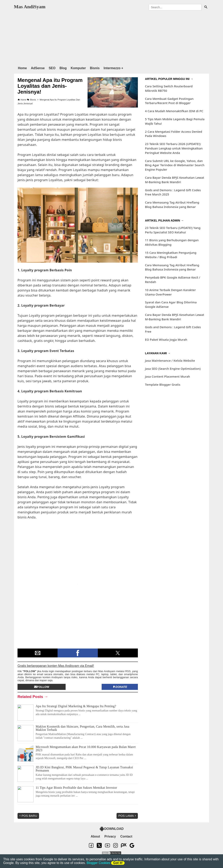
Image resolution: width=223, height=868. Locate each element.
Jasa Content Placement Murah (167, 376)
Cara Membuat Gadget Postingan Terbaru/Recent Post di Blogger (169, 101)
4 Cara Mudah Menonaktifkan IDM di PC (174, 111)
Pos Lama (128, 816)
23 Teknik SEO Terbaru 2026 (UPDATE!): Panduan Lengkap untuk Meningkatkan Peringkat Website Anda (174, 148)
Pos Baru (28, 816)
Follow (42, 687)
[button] (38, 653)
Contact (126, 836)
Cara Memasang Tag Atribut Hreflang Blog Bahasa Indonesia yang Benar (172, 205)
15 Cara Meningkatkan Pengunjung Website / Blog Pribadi (171, 255)
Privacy (110, 836)
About (95, 836)
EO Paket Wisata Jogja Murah (166, 339)
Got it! (118, 863)
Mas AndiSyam (30, 7)
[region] (111, 37)
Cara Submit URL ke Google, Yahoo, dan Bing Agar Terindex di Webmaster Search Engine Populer (175, 165)
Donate (120, 687)
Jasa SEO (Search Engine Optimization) (173, 369)
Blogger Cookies (98, 863)
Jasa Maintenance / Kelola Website (170, 360)
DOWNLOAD (111, 829)
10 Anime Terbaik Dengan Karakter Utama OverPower (170, 292)
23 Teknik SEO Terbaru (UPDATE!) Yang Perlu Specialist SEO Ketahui (173, 230)
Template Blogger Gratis (163, 384)
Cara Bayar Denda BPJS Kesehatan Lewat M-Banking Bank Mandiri (174, 180)
